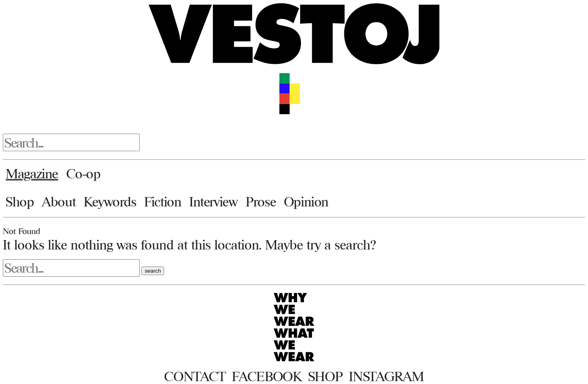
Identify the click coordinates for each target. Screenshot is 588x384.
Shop (20, 202)
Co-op (83, 174)
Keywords (110, 202)
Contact (195, 376)
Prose (261, 202)
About (59, 202)
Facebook (267, 376)
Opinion (306, 202)
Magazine (32, 174)
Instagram (386, 376)
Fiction (163, 202)
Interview (213, 202)
